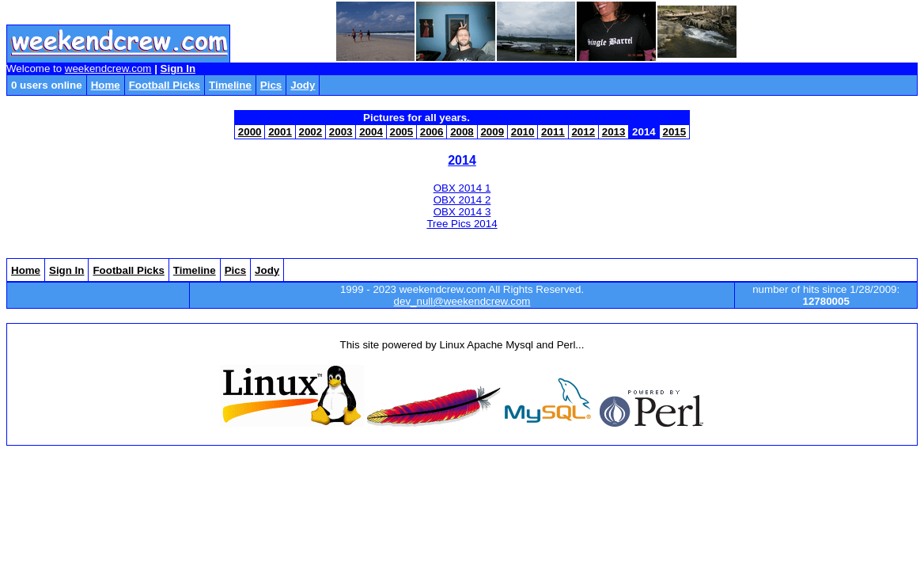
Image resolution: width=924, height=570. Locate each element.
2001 (280, 132)
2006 (432, 132)
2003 (341, 132)
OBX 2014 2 (462, 200)
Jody (303, 85)
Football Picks (165, 85)
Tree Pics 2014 (462, 224)
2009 (492, 132)
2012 (583, 132)
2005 (401, 132)
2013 (614, 132)
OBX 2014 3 (462, 212)
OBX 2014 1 (462, 188)
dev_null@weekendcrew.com (462, 301)
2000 (250, 132)
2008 (462, 132)
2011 (553, 132)
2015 (674, 132)
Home (106, 85)
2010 (523, 132)
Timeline (230, 85)
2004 (371, 132)
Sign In (178, 68)
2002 (310, 132)
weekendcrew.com (108, 68)
